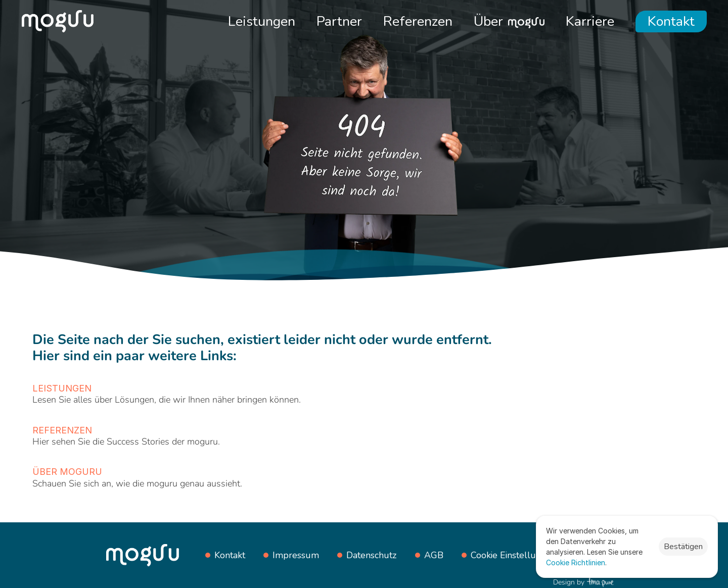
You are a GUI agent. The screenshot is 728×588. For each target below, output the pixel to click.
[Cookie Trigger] (514, 555)
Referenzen (418, 21)
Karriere (590, 21)
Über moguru (67, 472)
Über (488, 21)
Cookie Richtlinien (576, 562)
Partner (339, 21)
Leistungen (262, 21)
